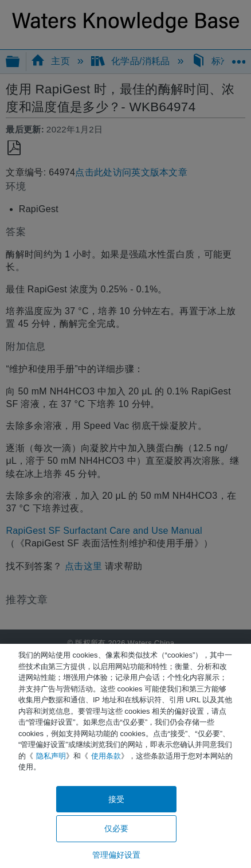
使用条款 (106, 756)
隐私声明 (51, 756)
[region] (125, 756)
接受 (116, 799)
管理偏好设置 (117, 855)
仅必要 (116, 828)
